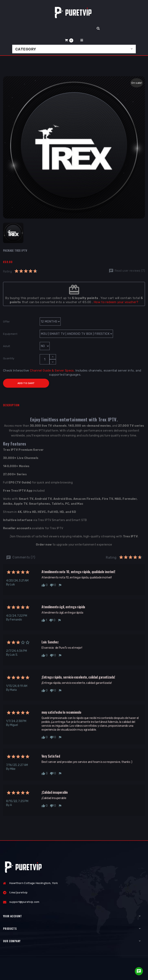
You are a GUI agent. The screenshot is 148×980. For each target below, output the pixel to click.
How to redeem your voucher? (116, 302)
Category (26, 49)
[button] (69, 40)
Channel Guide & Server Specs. (52, 371)
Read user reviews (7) (127, 271)
